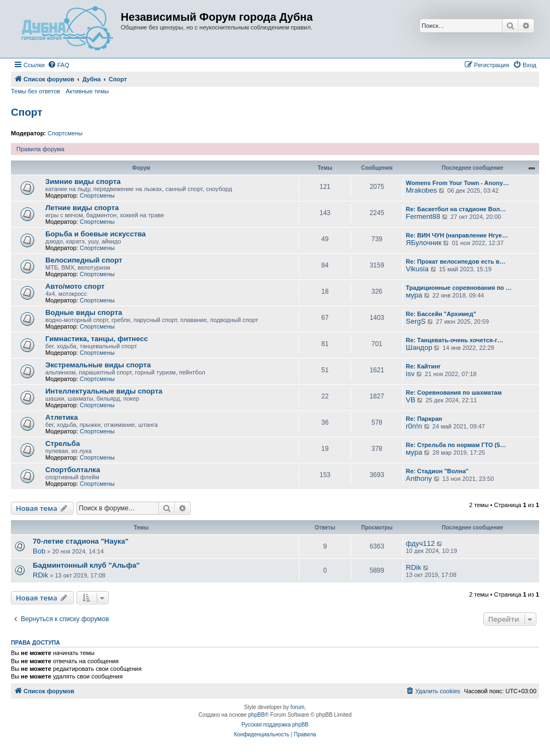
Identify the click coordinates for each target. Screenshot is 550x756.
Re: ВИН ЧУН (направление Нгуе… (457, 235)
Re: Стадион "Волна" (437, 471)
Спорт (26, 112)
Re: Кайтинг (423, 366)
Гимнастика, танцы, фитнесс (97, 339)
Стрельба (63, 444)
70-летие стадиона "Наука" (81, 541)
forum (298, 707)
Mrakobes (421, 190)
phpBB (257, 715)
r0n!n (414, 426)
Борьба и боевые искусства (96, 234)
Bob (39, 551)
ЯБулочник (424, 243)
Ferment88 (423, 216)
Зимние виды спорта (83, 181)
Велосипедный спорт (84, 260)
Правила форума (40, 149)
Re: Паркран (424, 419)
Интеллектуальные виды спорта (104, 391)
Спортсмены (65, 133)
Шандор (419, 347)
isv (410, 374)
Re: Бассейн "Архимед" (441, 314)
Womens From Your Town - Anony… (457, 183)
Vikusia (417, 269)
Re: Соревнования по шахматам (454, 392)
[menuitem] (58, 65)
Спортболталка (73, 470)
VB (410, 400)
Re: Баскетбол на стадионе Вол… (456, 209)
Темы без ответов (36, 91)
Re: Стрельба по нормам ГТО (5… (456, 445)
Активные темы (87, 91)
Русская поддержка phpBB (275, 725)
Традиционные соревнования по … (459, 288)
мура (414, 295)
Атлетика (62, 417)
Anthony (419, 478)
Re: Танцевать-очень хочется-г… (455, 340)
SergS (416, 321)
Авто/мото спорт (75, 286)
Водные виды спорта (84, 312)
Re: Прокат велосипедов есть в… (456, 261)
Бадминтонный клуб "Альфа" (86, 565)
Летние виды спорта (82, 208)
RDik (40, 575)
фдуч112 (420, 543)
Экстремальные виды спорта (98, 365)
